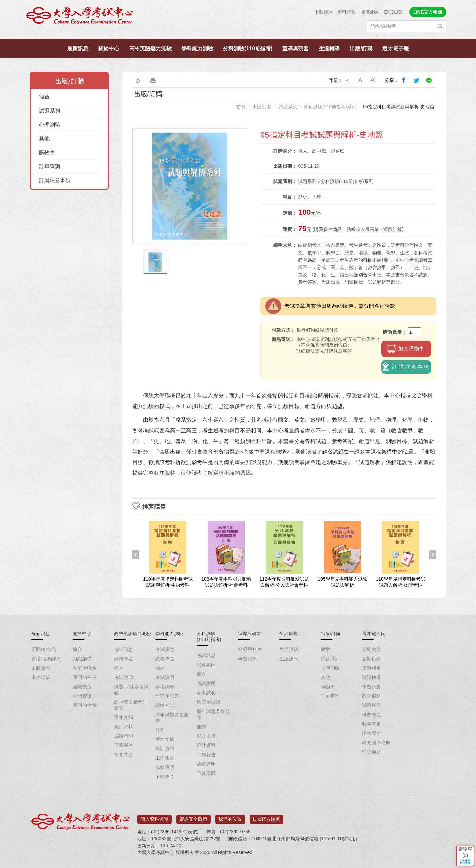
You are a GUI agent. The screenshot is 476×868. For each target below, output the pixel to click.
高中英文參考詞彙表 (131, 705)
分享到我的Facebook (404, 80)
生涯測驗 (289, 649)
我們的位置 (85, 705)
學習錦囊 (372, 687)
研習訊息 (248, 659)
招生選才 (372, 733)
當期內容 (372, 649)
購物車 (47, 152)
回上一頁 (138, 80)
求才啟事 (41, 677)
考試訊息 (124, 649)
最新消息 (41, 633)
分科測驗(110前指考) (248, 48)
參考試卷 (165, 687)
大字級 (373, 80)
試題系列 (50, 111)
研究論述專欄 (376, 742)
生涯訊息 (289, 659)
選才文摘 (124, 717)
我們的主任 (85, 677)
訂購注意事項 (55, 180)
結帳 (461, 820)
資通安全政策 (193, 817)
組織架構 (82, 659)
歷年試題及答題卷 (172, 718)
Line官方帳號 (266, 817)
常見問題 (124, 755)
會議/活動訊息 (46, 659)
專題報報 (372, 668)
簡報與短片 (250, 649)
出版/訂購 (361, 48)
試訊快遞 (372, 677)
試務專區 (124, 659)
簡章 (44, 97)
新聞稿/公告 (44, 649)
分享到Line (429, 80)
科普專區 (372, 715)
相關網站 (370, 12)
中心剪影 (372, 752)
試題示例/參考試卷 (131, 690)
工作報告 (165, 758)
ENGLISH (394, 12)
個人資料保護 (154, 817)
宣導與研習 (296, 48)
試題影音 (372, 705)
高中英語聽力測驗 (150, 48)
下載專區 (324, 12)
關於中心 (109, 48)
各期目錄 (372, 659)
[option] (190, 186)
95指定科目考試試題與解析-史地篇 (399, 107)
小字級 (348, 80)
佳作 (160, 730)
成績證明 (124, 736)
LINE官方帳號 (428, 12)
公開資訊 (82, 696)
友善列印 (153, 80)
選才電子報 (396, 48)
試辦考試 (165, 705)
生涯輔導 (329, 48)
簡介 (78, 649)
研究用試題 (167, 696)
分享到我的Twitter (416, 80)
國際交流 (82, 687)
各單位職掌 (85, 668)
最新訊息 (78, 48)
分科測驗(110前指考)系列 (330, 107)
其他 (44, 139)
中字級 (361, 80)
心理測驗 (50, 125)
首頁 (241, 107)
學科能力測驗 (197, 48)
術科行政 (347, 12)
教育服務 (372, 696)
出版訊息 (41, 668)
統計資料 (124, 727)
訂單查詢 (50, 166)
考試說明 (124, 677)
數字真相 (372, 724)
